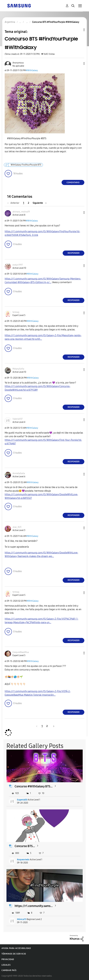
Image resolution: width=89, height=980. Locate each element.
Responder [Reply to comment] (74, 253)
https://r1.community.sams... (34, 906)
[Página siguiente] (40, 203)
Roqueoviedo (23, 860)
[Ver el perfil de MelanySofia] (18, 369)
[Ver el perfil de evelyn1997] (18, 265)
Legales (6, 965)
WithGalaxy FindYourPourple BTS (26, 165)
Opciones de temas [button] (79, 30)
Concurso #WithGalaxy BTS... (34, 786)
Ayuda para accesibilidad (16, 948)
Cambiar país (9, 970)
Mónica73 (22, 919)
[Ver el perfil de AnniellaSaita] (19, 473)
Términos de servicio (14, 954)
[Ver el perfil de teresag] (16, 312)
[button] (79, 64)
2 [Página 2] (28, 203)
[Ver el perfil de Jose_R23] (17, 527)
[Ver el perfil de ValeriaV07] (18, 419)
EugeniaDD (22, 800)
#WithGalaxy (32, 70)
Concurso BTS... (25, 846)
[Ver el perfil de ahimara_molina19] (21, 212)
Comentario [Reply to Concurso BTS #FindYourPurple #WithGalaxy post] (73, 183)
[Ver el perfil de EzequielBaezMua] (21, 652)
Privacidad (8, 959)
